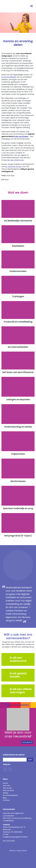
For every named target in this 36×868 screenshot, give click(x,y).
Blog (5, 798)
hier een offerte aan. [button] (16, 160)
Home (5, 783)
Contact (6, 800)
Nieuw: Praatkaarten (18, 705)
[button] (6, 674)
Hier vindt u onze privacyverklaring (17, 818)
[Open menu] (32, 6)
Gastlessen (18, 246)
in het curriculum (21, 136)
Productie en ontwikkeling (18, 322)
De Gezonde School (13, 167)
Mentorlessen (18, 481)
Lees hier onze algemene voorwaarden (13, 814)
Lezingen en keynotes (18, 400)
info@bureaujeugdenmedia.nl (15, 837)
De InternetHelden (9, 77)
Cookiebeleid (8, 821)
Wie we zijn (7, 788)
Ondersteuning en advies (18, 427)
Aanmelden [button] (26, 742)
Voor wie (6, 786)
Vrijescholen (18, 454)
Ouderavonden (18, 271)
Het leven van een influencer (18, 372)
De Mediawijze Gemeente (18, 221)
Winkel (6, 793)
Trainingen (18, 297)
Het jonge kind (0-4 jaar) (18, 536)
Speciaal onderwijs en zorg (18, 509)
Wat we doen (8, 790)
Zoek (30, 760)
